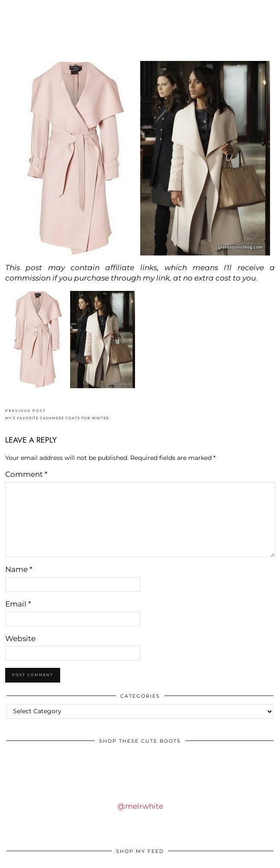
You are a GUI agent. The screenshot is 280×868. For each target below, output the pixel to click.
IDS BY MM (140, 36)
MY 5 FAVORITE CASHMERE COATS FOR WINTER (57, 414)
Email (18, 604)
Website (20, 638)
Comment (26, 474)
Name (19, 569)
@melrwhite (140, 806)
